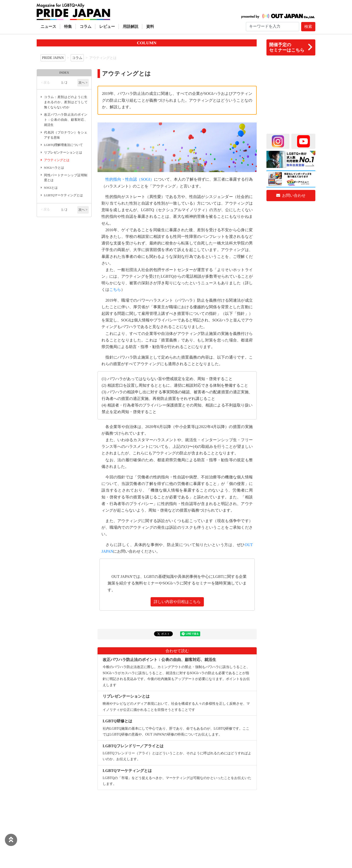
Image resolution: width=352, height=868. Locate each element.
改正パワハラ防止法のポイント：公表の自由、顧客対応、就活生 (66, 120)
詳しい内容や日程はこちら (177, 602)
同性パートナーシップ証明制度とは (66, 178)
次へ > (83, 83)
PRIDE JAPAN (53, 58)
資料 (150, 27)
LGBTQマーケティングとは (64, 195)
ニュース (48, 27)
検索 (308, 27)
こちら (115, 290)
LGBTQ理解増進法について (64, 145)
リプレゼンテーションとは (63, 153)
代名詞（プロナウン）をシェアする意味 (66, 135)
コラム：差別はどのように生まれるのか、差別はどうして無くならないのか (66, 102)
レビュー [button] (107, 27)
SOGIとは (51, 188)
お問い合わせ (291, 195)
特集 (68, 27)
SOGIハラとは (54, 168)
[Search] (273, 27)
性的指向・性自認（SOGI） (130, 179)
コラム (86, 27)
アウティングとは (57, 160)
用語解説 (131, 27)
